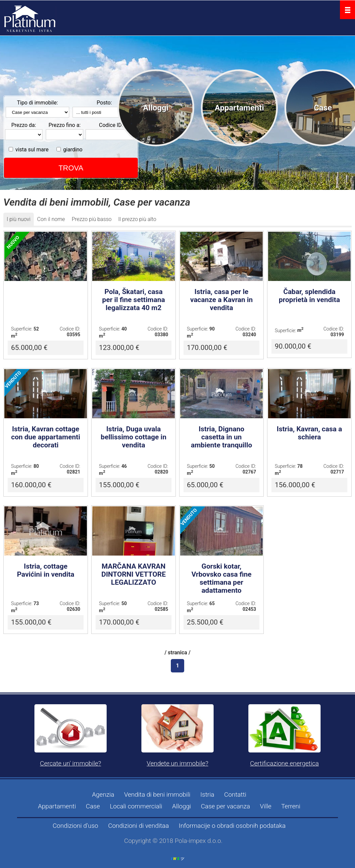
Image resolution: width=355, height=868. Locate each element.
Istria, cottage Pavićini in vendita (46, 570)
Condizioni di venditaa (138, 826)
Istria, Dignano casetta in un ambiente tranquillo (221, 437)
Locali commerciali (136, 806)
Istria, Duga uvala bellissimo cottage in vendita (133, 437)
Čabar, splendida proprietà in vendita (309, 296)
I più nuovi (19, 219)
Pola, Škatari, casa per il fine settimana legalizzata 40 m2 (134, 300)
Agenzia (103, 794)
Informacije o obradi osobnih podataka (232, 826)
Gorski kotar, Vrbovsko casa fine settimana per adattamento (222, 578)
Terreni (291, 806)
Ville (266, 806)
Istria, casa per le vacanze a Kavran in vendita (221, 300)
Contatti (235, 794)
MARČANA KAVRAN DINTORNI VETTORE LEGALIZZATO (134, 574)
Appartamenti (239, 108)
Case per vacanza (225, 806)
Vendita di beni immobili (157, 794)
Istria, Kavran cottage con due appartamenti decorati (46, 437)
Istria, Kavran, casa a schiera (309, 433)
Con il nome (51, 219)
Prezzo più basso (91, 219)
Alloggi (156, 108)
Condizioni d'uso (75, 826)
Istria (207, 794)
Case (323, 108)
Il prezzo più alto (137, 219)
